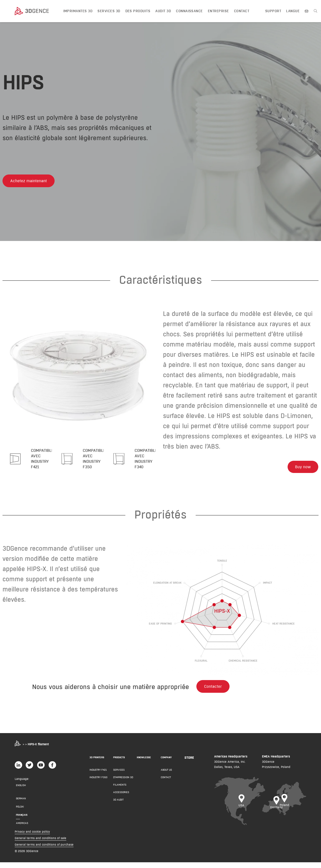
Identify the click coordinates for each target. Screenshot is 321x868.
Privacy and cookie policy (32, 837)
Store (189, 763)
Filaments (120, 790)
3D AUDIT (118, 805)
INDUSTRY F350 (98, 783)
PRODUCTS (119, 763)
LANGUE (293, 11)
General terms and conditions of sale (40, 844)
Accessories (121, 798)
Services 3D (109, 11)
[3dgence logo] (37, 11)
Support (273, 11)
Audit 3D (163, 11)
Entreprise (218, 11)
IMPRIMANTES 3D (78, 11)
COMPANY (166, 763)
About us (166, 776)
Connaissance (189, 11)
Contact (242, 11)
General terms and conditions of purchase (44, 850)
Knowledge (144, 763)
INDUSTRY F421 (98, 776)
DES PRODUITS (138, 11)
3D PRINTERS (97, 763)
